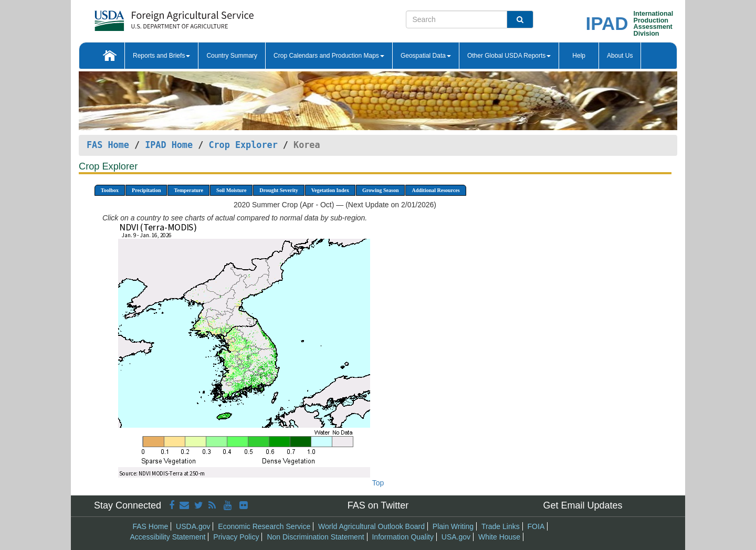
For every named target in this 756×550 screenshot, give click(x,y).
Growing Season (381, 190)
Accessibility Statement (168, 537)
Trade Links (501, 526)
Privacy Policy (236, 537)
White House (499, 537)
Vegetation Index (330, 190)
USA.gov (456, 537)
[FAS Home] (148, 17)
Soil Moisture (231, 190)
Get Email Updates (582, 505)
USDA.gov (193, 526)
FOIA (536, 526)
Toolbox (110, 190)
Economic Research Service (264, 526)
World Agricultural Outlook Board (371, 526)
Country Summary (232, 56)
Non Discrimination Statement (315, 537)
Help (579, 56)
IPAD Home (169, 145)
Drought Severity (279, 190)
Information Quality (403, 537)
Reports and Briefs (161, 56)
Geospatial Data (426, 56)
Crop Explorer (243, 145)
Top (378, 483)
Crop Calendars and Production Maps (329, 56)
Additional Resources (435, 190)
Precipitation (146, 190)
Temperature (188, 190)
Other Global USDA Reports (509, 56)
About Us (620, 56)
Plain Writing (453, 526)
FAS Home (108, 145)
